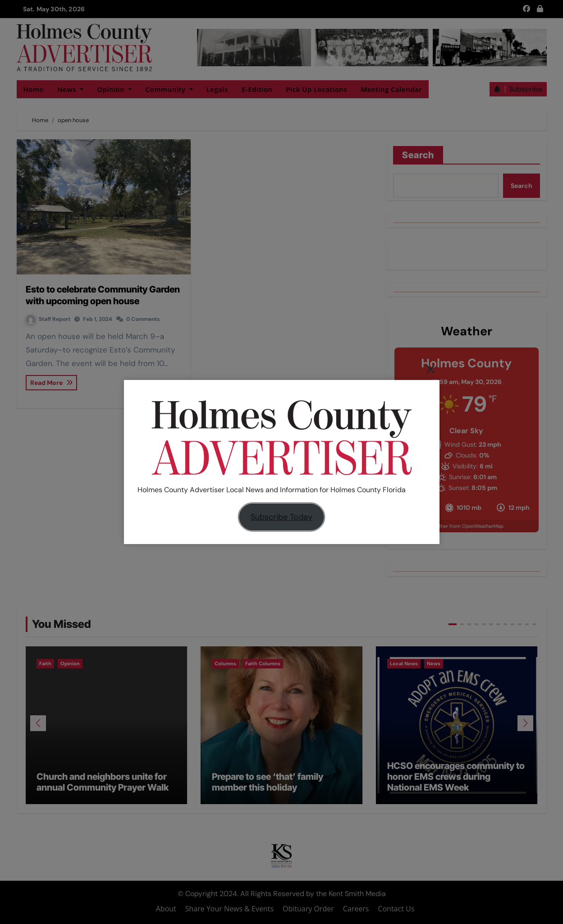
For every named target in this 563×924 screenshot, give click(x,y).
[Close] (430, 369)
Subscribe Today (281, 517)
